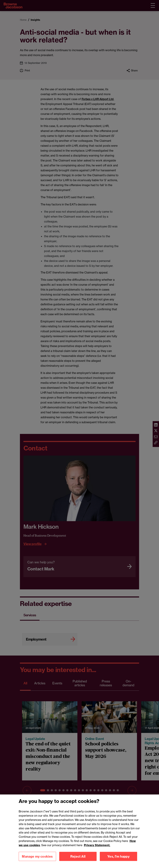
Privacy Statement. (97, 850)
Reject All (78, 862)
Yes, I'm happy (118, 862)
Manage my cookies (37, 862)
